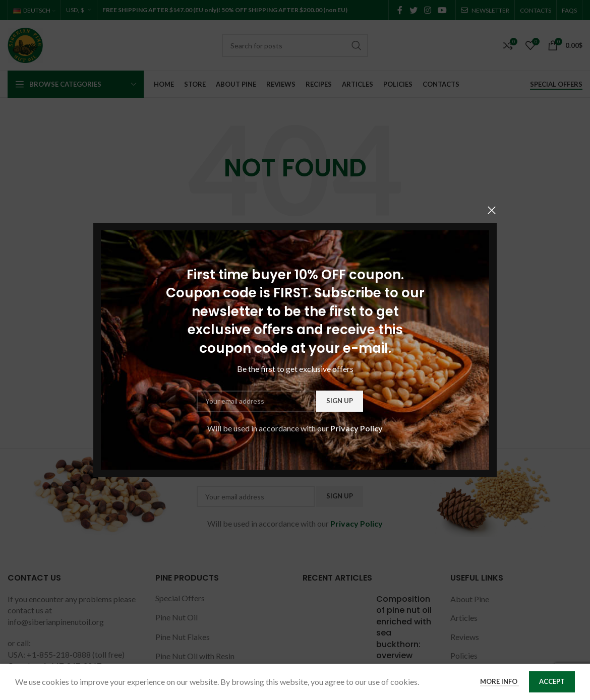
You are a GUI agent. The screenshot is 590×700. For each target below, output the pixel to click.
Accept (552, 681)
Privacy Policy (357, 428)
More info (499, 681)
